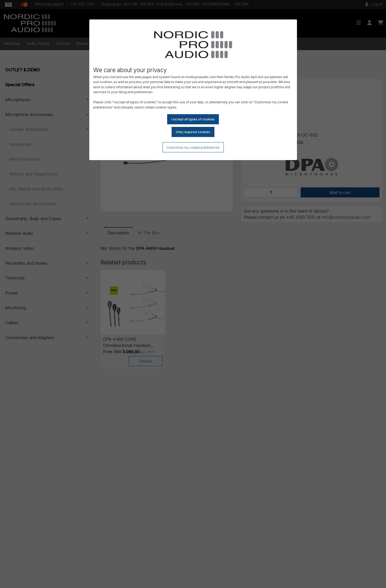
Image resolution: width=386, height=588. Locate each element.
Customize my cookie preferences (193, 148)
